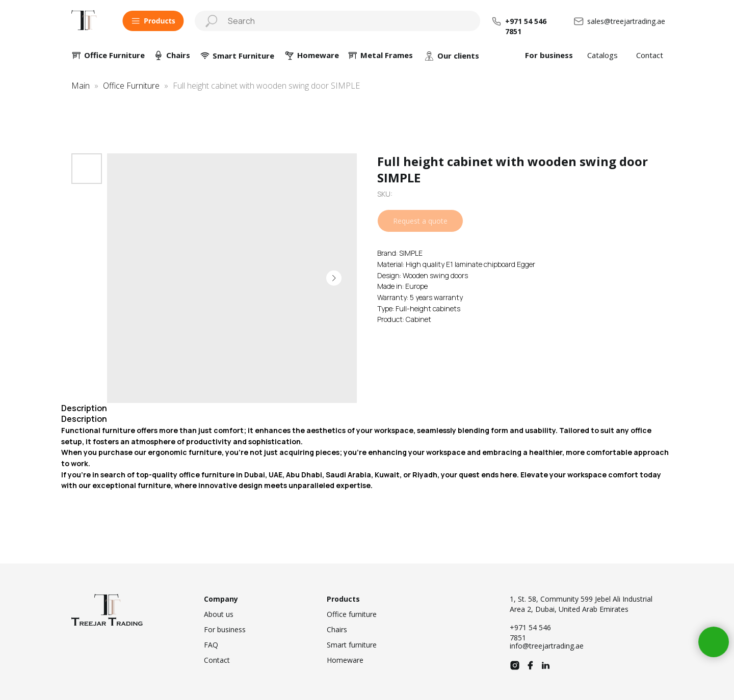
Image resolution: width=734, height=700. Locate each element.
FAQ (211, 645)
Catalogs (602, 55)
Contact (650, 55)
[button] (153, 21)
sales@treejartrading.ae (626, 21)
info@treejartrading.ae (547, 646)
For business (549, 55)
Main (81, 86)
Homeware (345, 660)
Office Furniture (114, 55)
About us (219, 614)
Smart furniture (352, 645)
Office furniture (352, 614)
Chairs (178, 55)
